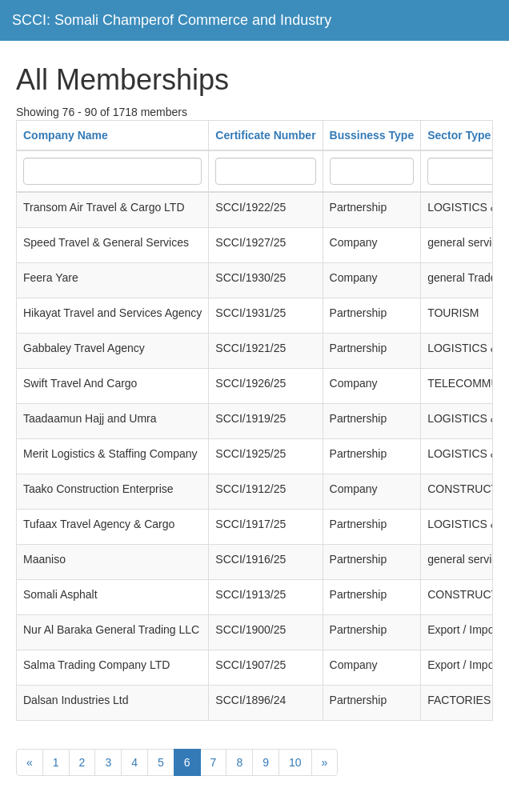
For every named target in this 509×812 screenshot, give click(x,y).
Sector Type (459, 135)
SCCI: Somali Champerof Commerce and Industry (172, 20)
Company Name (66, 135)
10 (295, 762)
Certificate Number (265, 135)
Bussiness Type (372, 135)
